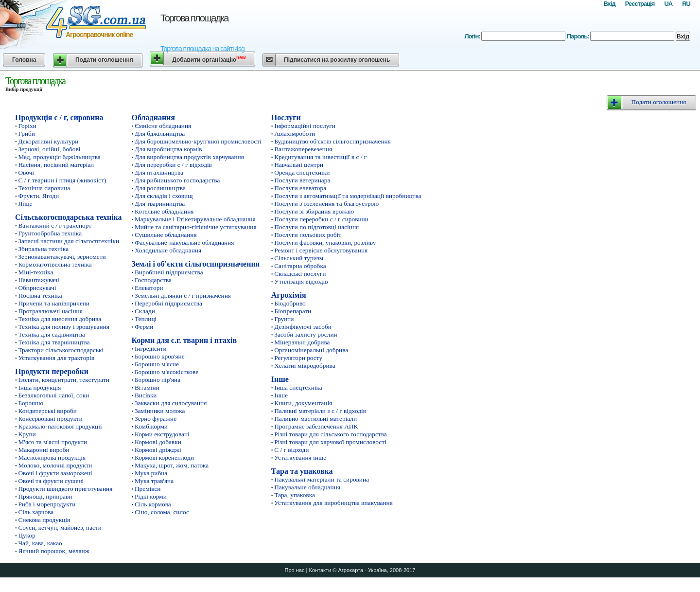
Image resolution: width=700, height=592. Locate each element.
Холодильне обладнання (168, 250)
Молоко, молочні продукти (55, 465)
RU (686, 4)
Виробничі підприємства (169, 272)
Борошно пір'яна (157, 380)
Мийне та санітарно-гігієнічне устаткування (196, 227)
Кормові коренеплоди (164, 457)
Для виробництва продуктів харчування (189, 157)
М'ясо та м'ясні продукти (52, 442)
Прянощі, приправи (45, 496)
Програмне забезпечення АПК (316, 426)
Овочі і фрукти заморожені (55, 473)
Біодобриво (290, 303)
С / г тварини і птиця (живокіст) (62, 180)
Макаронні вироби (44, 450)
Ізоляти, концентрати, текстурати (63, 380)
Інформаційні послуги (305, 126)
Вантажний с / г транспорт (55, 225)
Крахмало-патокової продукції (60, 426)
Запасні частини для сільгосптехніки (69, 241)
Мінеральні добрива (302, 342)
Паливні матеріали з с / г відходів (320, 411)
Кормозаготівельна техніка (55, 264)
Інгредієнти (151, 349)
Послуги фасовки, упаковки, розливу (325, 242)
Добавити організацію (209, 59)
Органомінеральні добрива (311, 350)
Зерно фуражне (156, 419)
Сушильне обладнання (166, 235)
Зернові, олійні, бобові (49, 149)
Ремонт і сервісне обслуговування (321, 250)
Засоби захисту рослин (306, 334)
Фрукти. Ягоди (38, 196)
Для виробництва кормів (168, 149)
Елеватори (149, 288)
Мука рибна (151, 473)
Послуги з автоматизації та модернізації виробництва (348, 196)
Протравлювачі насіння (50, 311)
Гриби (26, 134)
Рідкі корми (151, 496)
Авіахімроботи (295, 134)
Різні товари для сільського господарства (330, 434)
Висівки (146, 395)
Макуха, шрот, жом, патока (172, 465)
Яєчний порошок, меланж (54, 551)
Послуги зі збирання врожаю (314, 211)
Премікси (148, 489)
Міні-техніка (35, 272)
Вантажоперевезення (303, 149)
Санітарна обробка (300, 266)
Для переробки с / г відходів (173, 165)
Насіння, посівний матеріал (56, 165)
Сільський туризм (299, 258)
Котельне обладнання (164, 211)
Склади (145, 311)
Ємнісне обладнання (163, 126)
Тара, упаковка (295, 495)
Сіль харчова (36, 512)
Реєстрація (640, 4)
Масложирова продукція (52, 457)
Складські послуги (300, 274)
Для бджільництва (160, 134)
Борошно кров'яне (160, 356)
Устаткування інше (300, 457)
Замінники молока (160, 411)
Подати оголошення (104, 60)
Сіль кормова (153, 504)
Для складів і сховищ (164, 196)
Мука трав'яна (154, 481)
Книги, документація (303, 403)
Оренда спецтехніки (302, 172)
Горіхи (27, 126)
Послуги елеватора (300, 188)
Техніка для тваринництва (54, 342)
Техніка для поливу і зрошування (64, 327)
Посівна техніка (40, 296)
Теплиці (146, 319)
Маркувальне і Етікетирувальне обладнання (195, 219)
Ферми (144, 327)
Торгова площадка (194, 18)
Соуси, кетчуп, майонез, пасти (60, 528)
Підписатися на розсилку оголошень (337, 60)
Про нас (295, 570)
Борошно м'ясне (157, 364)
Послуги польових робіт (308, 235)
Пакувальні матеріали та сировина (322, 479)
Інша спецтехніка (298, 387)
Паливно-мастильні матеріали (315, 419)
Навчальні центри (299, 165)
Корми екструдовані (162, 434)
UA (668, 4)
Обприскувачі (37, 288)
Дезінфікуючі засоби (303, 327)
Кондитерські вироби (47, 411)
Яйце (25, 204)
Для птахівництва (159, 172)
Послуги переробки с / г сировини (321, 219)
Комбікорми (151, 426)
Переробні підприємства (168, 303)
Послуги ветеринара (302, 180)
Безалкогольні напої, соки (53, 395)
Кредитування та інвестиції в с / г (320, 157)
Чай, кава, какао (40, 543)
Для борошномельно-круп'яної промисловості (198, 141)
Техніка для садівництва (51, 334)
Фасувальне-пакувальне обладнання (184, 242)
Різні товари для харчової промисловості (330, 442)
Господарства (153, 280)
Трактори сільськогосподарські (61, 350)
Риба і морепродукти (47, 504)
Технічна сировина (44, 188)
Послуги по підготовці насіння (316, 227)
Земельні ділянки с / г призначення (183, 296)
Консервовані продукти (50, 419)
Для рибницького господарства (177, 180)
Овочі (26, 172)
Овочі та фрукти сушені (51, 481)
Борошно (31, 403)
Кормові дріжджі (158, 450)
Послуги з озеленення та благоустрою (326, 204)
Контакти (320, 570)
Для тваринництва (160, 204)
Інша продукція (39, 387)
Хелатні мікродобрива (305, 366)
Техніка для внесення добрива (60, 319)
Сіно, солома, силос (162, 512)
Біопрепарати (293, 311)
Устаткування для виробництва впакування (333, 503)
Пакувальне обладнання (307, 487)
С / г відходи (291, 450)
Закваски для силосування (171, 403)
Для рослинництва (160, 188)
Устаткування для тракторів (56, 358)
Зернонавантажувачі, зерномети (62, 257)
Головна (24, 60)
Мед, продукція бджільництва (59, 157)
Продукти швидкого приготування (65, 489)
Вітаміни (147, 387)
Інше (281, 395)
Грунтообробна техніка (50, 233)
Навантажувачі (38, 280)
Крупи (27, 434)
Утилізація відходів (301, 281)
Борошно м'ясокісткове (166, 372)
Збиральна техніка (43, 249)
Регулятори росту (298, 358)
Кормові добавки (158, 442)
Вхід (609, 4)
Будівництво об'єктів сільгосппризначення (332, 141)
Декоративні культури (48, 141)
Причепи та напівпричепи (54, 303)
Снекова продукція (44, 520)
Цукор (26, 535)
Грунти (284, 319)
